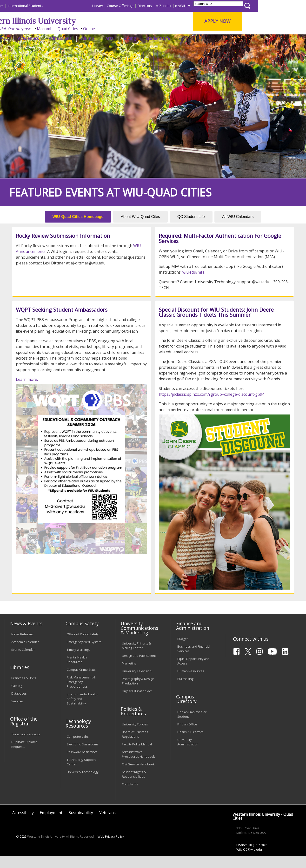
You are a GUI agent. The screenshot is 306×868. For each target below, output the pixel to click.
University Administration (188, 754)
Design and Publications (139, 668)
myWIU (229, 6)
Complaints (130, 796)
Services (17, 713)
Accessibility (23, 825)
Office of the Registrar (24, 733)
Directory (192, 6)
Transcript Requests (26, 746)
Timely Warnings (79, 662)
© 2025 (21, 848)
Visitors (45, 6)
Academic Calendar (25, 654)
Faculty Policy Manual (137, 756)
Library (145, 6)
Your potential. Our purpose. (54, 29)
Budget (183, 651)
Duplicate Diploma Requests (24, 756)
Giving (177, 38)
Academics (76, 38)
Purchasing (185, 691)
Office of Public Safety (83, 646)
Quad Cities (116, 29)
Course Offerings (168, 6)
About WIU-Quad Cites (140, 229)
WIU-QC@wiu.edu (249, 861)
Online (137, 29)
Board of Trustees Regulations (135, 746)
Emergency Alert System (84, 654)
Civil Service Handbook (138, 776)
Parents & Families (21, 6)
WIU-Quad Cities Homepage (78, 229)
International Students (73, 6)
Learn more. (27, 391)
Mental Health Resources (77, 671)
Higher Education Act (137, 703)
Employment (51, 825)
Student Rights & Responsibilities (134, 786)
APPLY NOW (265, 21)
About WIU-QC (41, 38)
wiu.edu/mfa (193, 284)
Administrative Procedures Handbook (138, 766)
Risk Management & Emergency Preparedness (81, 694)
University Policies (135, 736)
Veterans (107, 825)
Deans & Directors (190, 744)
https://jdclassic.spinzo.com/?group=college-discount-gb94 (212, 406)
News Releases (23, 646)
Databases (19, 705)
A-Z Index (211, 6)
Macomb (93, 29)
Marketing (129, 675)
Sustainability (81, 825)
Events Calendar (23, 662)
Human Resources (191, 683)
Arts (157, 38)
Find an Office (187, 736)
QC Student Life (191, 229)
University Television (137, 683)
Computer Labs (78, 749)
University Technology (83, 784)
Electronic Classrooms (83, 756)
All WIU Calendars (238, 229)
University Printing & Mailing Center (136, 658)
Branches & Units (24, 690)
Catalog (17, 698)
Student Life (206, 38)
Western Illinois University (76, 21)
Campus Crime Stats (81, 682)
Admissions (108, 38)
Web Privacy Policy (111, 848)
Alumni (136, 38)
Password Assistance (82, 764)
